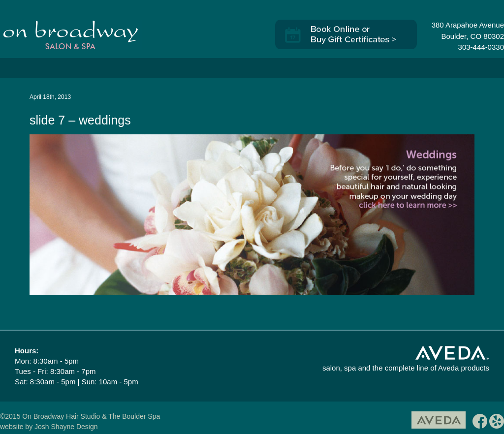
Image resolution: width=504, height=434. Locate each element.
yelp (497, 423)
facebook (480, 423)
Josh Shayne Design (66, 427)
